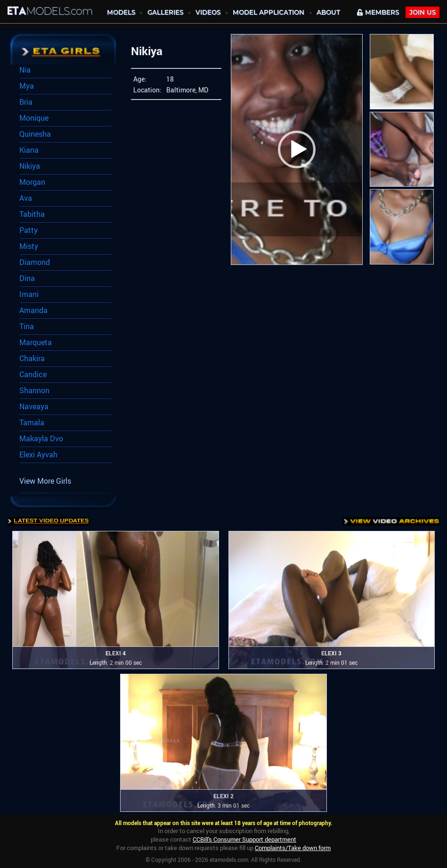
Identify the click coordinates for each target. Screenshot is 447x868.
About (328, 12)
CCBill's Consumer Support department (244, 839)
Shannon (34, 390)
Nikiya (30, 166)
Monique (34, 118)
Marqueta (36, 342)
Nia (25, 70)
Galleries (165, 12)
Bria (26, 102)
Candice (33, 374)
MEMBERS (378, 12)
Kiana (29, 150)
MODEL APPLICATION (268, 12)
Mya (27, 86)
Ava (26, 198)
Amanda (33, 310)
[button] (297, 149)
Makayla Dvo (41, 438)
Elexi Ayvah (38, 455)
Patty (28, 230)
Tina (27, 326)
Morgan (32, 182)
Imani (29, 294)
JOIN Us (423, 12)
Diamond (35, 262)
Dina (27, 278)
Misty (29, 246)
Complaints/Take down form (293, 848)
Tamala (32, 422)
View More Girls (45, 481)
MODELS (121, 12)
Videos (208, 12)
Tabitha (32, 214)
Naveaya (34, 406)
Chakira (32, 358)
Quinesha (35, 134)
